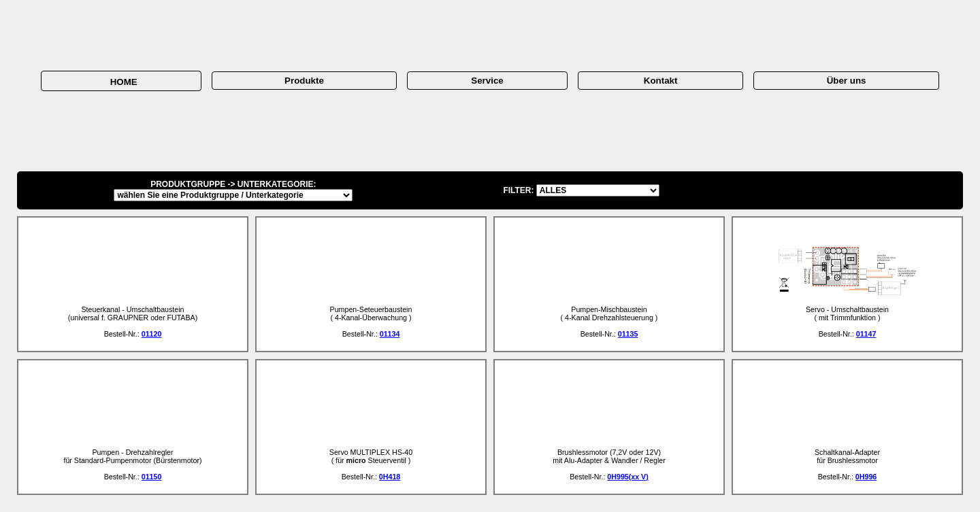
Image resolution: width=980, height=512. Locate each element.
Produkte (304, 81)
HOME (121, 82)
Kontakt (661, 81)
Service (487, 81)
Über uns (847, 81)
